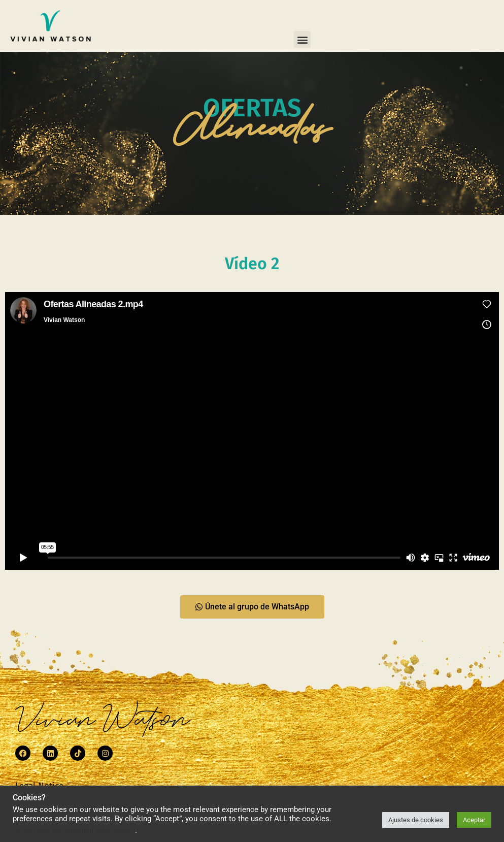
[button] (302, 39)
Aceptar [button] (474, 820)
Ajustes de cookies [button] (416, 820)
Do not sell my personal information (74, 830)
